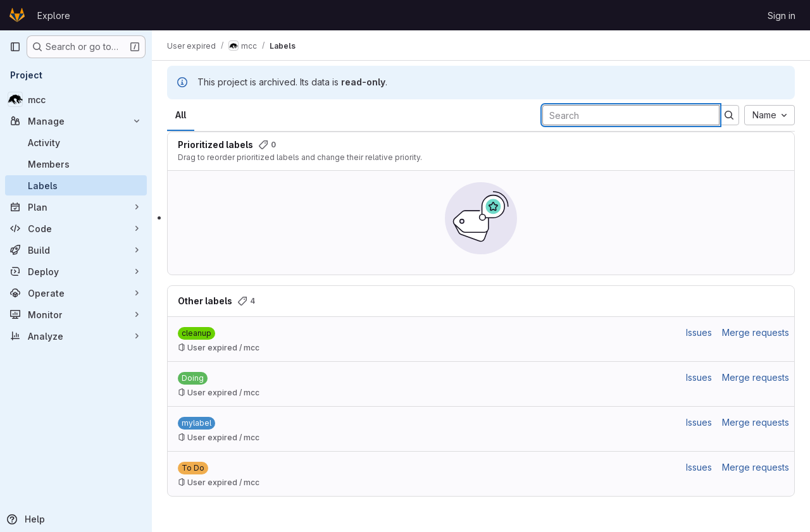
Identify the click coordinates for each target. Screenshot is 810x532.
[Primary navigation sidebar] (15, 47)
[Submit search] (729, 115)
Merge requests (756, 332)
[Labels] (76, 185)
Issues (699, 332)
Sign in (782, 15)
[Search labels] (631, 115)
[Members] (76, 164)
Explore (54, 15)
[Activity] (76, 142)
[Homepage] (17, 15)
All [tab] (181, 115)
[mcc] (76, 99)
